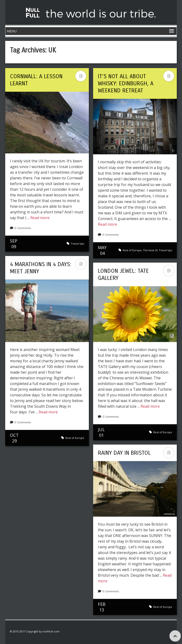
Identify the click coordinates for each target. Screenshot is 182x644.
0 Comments (23, 228)
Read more (40, 218)
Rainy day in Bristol (124, 453)
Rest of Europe (132, 250)
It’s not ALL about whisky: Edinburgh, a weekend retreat (126, 83)
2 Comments (111, 417)
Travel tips (77, 244)
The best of (150, 250)
